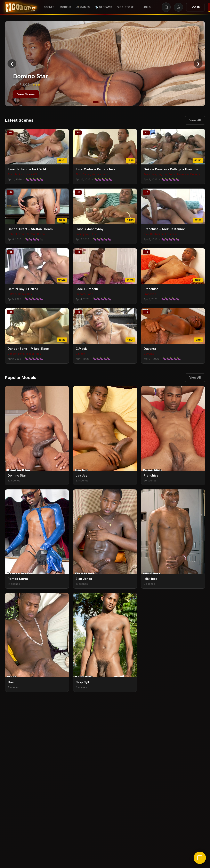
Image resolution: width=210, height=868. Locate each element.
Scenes (49, 7)
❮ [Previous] (12, 64)
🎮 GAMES (83, 7)
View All (195, 120)
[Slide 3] (105, 102)
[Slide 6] (116, 102)
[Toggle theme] (178, 7)
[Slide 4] (109, 102)
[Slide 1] (96, 102)
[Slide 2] (101, 102)
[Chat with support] (200, 858)
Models (65, 7)
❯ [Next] (198, 64)
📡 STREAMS (104, 7)
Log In (195, 7)
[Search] (166, 7)
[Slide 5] (112, 102)
